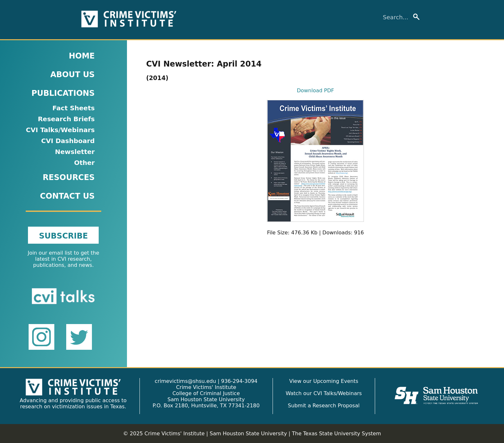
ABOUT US (72, 75)
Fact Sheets (74, 108)
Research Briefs (66, 119)
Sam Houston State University (248, 434)
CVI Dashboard (68, 141)
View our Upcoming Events (324, 381)
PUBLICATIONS (63, 93)
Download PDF (315, 90)
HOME (82, 56)
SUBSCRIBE (63, 236)
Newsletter (75, 152)
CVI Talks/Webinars (60, 130)
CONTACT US (67, 196)
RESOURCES (69, 177)
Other (84, 163)
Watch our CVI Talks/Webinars (324, 393)
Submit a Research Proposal (324, 406)
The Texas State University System (336, 434)
